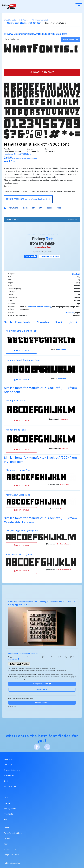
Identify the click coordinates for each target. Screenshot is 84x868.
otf (33, 208)
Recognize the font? (42, 684)
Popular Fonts (10, 849)
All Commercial (40, 20)
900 (41, 208)
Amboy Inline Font (16, 430)
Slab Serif (76, 274)
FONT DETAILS (21, 351)
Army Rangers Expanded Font (22, 331)
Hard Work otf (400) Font (19, 555)
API (5, 819)
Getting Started (10, 809)
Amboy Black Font (16, 401)
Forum (7, 828)
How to (7, 803)
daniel (50, 208)
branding (48, 307)
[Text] (32, 39)
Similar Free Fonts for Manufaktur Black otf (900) (40, 322)
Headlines (70, 313)
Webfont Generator (42, 703)
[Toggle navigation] (79, 6)
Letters (7, 839)
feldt (59, 208)
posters (40, 307)
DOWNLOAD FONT (42, 72)
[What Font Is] (9, 6)
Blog (6, 781)
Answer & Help (14, 659)
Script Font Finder (12, 855)
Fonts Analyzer (10, 786)
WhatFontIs (10, 20)
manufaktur (13, 208)
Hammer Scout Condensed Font (23, 360)
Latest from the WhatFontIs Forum (23, 654)
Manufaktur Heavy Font (18, 470)
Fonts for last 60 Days (13, 833)
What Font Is (9, 759)
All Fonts (24, 20)
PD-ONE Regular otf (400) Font (22, 531)
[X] (47, 747)
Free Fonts (8, 814)
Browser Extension (12, 770)
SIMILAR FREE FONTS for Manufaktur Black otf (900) (28, 199)
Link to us (8, 765)
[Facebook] (37, 747)
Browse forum (42, 690)
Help (6, 798)
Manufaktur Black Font (18, 495)
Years (6, 844)
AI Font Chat (9, 776)
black (25, 208)
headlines (32, 307)
